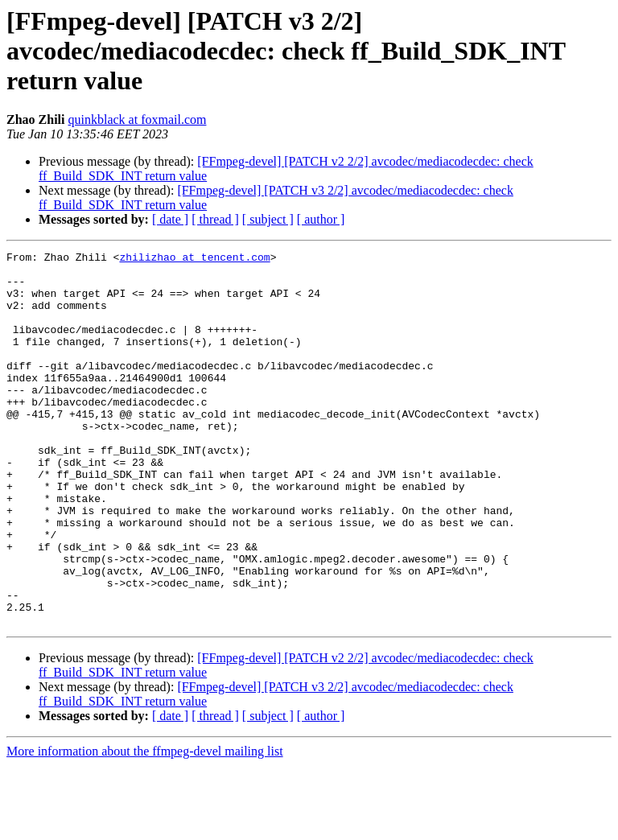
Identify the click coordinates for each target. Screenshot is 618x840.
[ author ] (321, 219)
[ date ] (170, 219)
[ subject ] (268, 219)
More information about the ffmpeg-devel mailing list (145, 826)
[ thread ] (215, 219)
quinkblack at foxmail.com (137, 119)
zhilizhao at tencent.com (194, 259)
